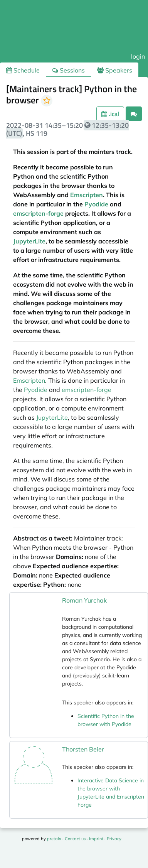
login (138, 56)
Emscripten (87, 195)
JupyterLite (29, 241)
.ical (110, 114)
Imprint (96, 839)
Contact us (75, 839)
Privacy (114, 839)
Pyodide (96, 204)
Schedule (23, 70)
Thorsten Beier (83, 749)
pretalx (54, 839)
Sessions (68, 70)
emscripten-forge (38, 213)
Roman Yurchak (84, 600)
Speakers (115, 70)
